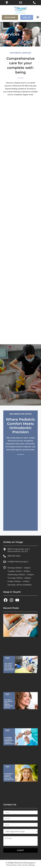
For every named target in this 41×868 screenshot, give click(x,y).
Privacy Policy (11, 865)
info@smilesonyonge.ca (18, 562)
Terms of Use (23, 865)
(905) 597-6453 (14, 556)
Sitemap (32, 865)
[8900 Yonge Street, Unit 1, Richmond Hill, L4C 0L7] (5, 549)
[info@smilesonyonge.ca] (5, 562)
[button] (38, 17)
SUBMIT (20, 850)
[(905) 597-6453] (5, 556)
